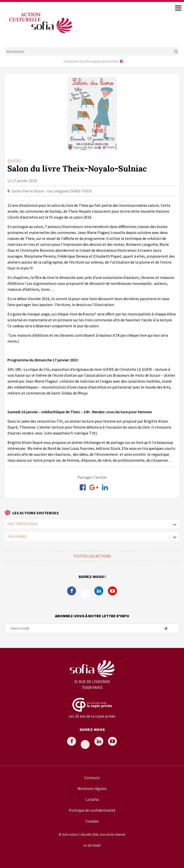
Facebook (72, 591)
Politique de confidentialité (92, 810)
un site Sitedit (92, 845)
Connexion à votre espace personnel (91, 61)
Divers (14, 161)
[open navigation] (178, 8)
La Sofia (92, 799)
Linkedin (99, 591)
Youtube (112, 591)
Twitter (85, 594)
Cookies (92, 821)
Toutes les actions (92, 556)
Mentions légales (92, 788)
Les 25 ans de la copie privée (92, 716)
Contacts (92, 778)
